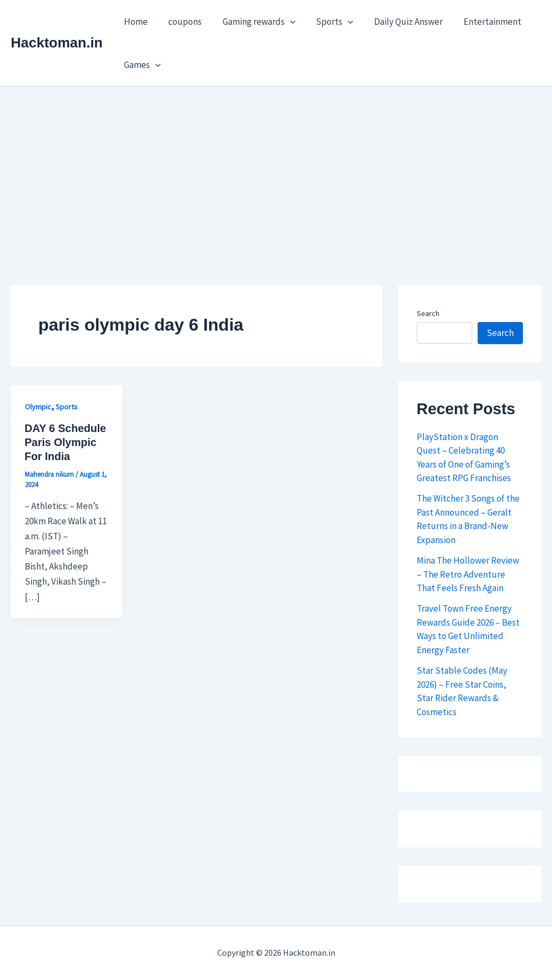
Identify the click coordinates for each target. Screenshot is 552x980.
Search (428, 313)
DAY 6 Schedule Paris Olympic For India (65, 442)
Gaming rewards (253, 22)
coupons (182, 22)
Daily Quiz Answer (398, 22)
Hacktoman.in (57, 43)
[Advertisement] (276, 168)
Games (141, 65)
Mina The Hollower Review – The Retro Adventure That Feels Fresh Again (468, 574)
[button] (284, 22)
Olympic (38, 407)
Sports (326, 22)
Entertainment (479, 22)
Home (135, 22)
